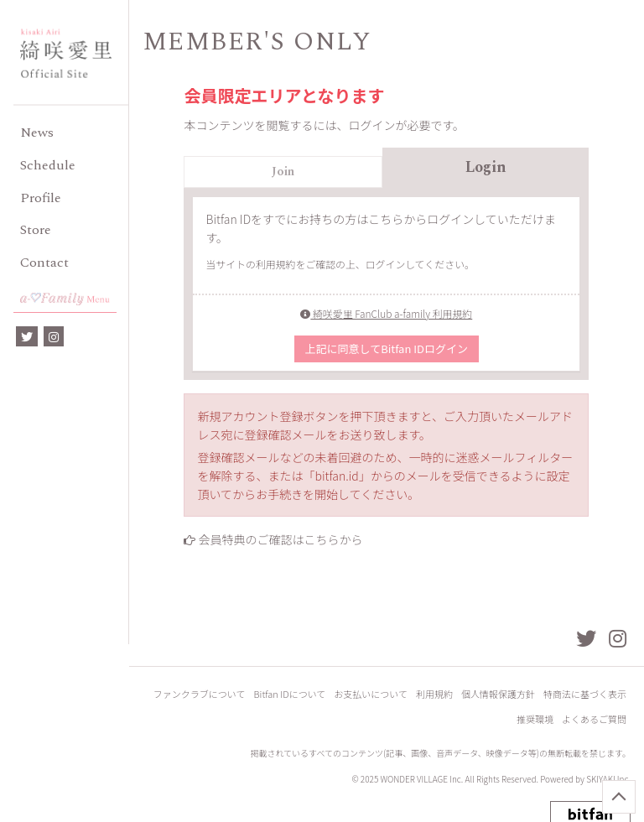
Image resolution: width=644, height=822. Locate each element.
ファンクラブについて (200, 694)
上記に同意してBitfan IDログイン (387, 349)
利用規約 (434, 694)
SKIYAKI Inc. (608, 779)
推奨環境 (535, 719)
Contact (44, 263)
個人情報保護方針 (498, 694)
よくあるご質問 (594, 719)
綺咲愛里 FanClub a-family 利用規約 (386, 313)
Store (36, 230)
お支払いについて (371, 694)
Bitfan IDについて (290, 694)
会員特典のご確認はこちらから (281, 539)
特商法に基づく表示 (585, 694)
